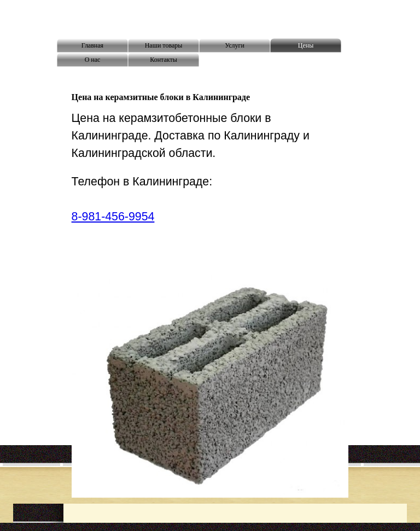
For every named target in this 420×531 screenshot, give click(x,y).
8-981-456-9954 (113, 217)
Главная (92, 45)
